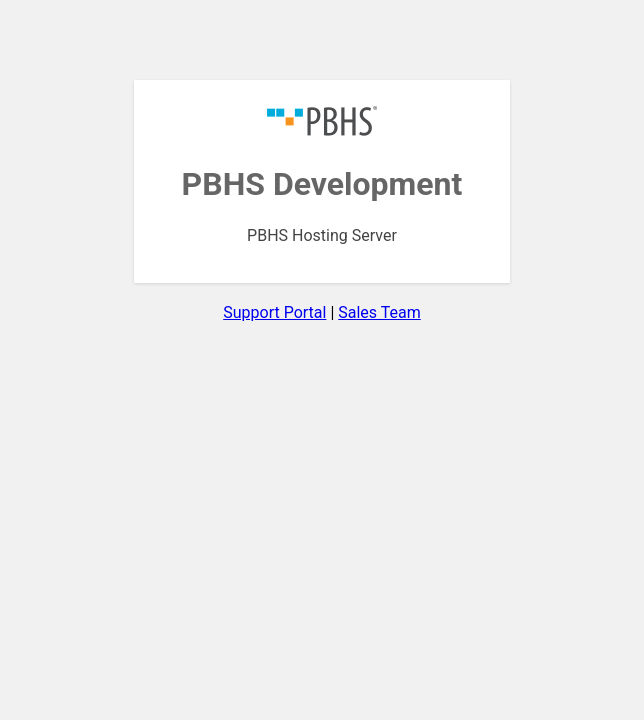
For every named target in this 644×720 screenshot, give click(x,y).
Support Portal (274, 312)
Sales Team (379, 312)
